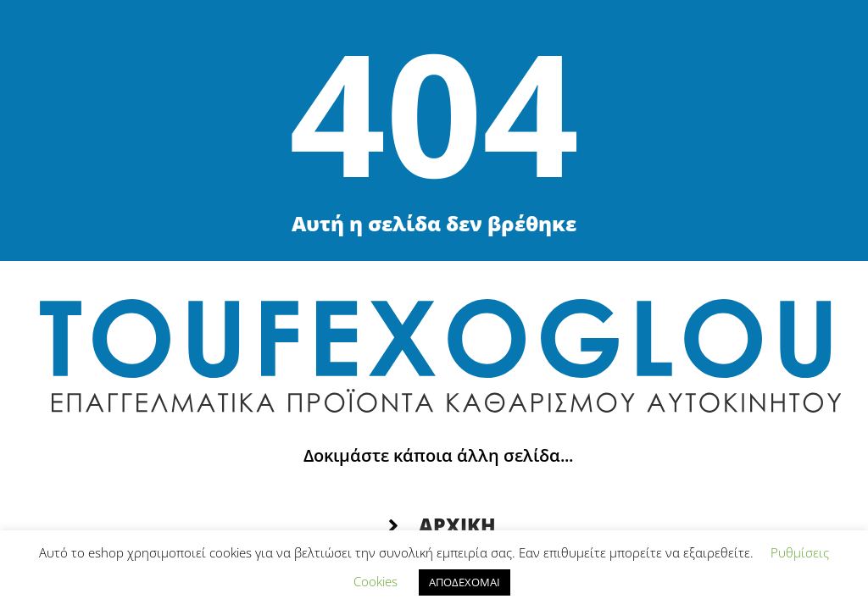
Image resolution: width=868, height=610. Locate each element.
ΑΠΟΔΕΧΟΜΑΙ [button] (465, 582)
